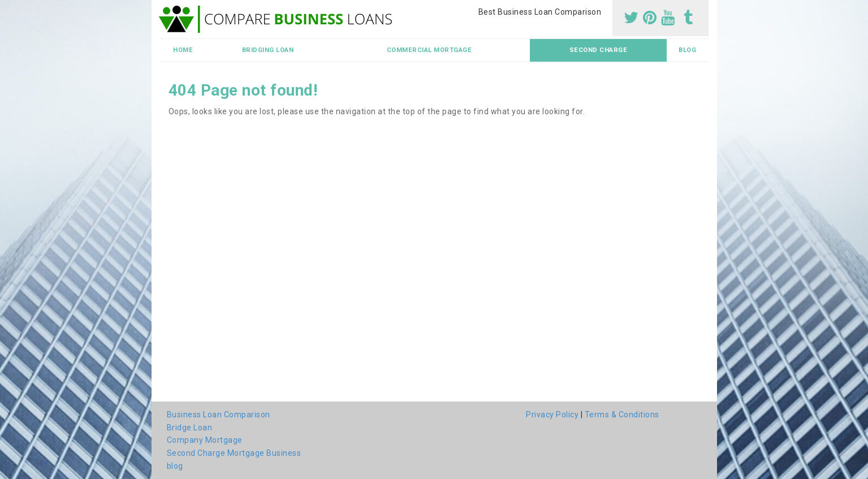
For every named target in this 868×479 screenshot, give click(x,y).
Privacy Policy (552, 415)
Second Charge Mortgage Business (234, 453)
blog (687, 50)
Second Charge (599, 50)
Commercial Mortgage (429, 50)
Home (183, 50)
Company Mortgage (205, 440)
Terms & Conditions (622, 415)
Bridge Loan (190, 428)
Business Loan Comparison (219, 415)
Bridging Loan (268, 50)
